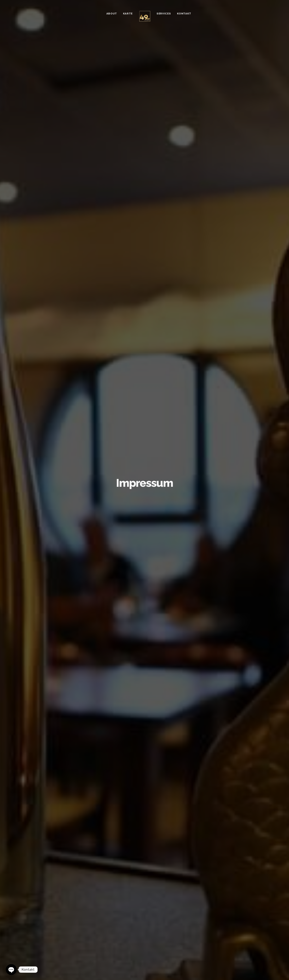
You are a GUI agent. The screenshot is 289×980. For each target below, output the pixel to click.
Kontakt (184, 14)
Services (164, 14)
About (112, 14)
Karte (128, 14)
